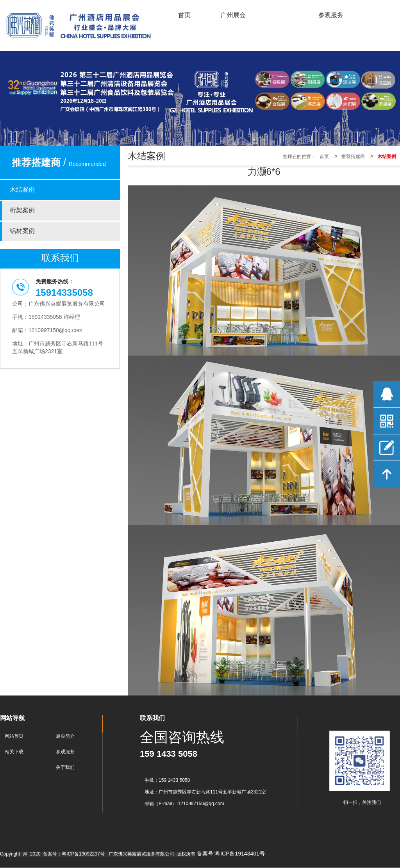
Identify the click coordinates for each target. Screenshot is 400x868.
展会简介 (65, 736)
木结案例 (22, 190)
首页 (324, 157)
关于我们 (65, 768)
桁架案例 (22, 211)
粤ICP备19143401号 (240, 854)
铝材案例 (22, 231)
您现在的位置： (299, 157)
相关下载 (14, 752)
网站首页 (14, 736)
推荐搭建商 (353, 157)
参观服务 (65, 752)
